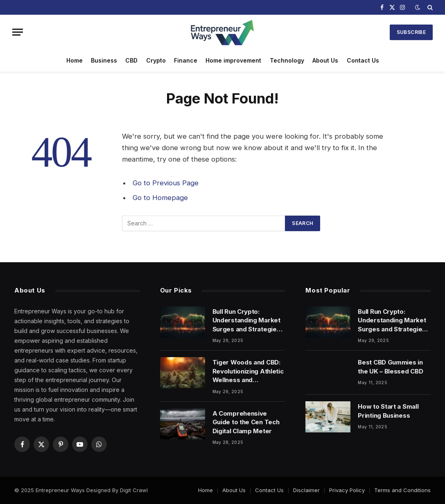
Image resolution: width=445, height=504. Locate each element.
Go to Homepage (160, 198)
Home (75, 60)
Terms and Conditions (402, 490)
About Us (325, 60)
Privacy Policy (347, 490)
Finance (186, 60)
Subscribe (411, 32)
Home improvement (233, 60)
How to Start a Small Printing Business (388, 411)
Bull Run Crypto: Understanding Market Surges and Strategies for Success (246, 321)
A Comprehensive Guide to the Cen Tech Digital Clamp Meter (246, 422)
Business (104, 60)
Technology (287, 60)
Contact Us (363, 60)
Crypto (156, 60)
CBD (131, 60)
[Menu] (18, 32)
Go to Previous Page (166, 183)
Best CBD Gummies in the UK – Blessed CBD (390, 367)
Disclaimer (306, 490)
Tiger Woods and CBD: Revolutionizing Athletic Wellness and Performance (248, 371)
